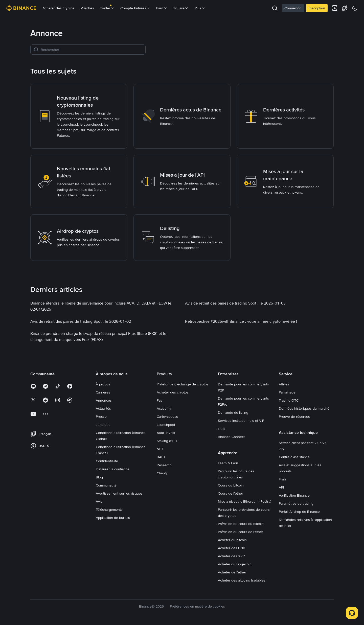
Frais (283, 479)
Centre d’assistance (294, 457)
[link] (79, 116)
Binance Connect (231, 437)
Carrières (103, 392)
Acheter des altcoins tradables (242, 580)
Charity (162, 473)
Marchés (87, 8)
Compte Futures (135, 8)
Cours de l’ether (231, 493)
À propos (103, 384)
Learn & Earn (228, 463)
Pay (160, 400)
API (281, 487)
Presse (101, 416)
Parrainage (287, 392)
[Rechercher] (92, 50)
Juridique (103, 425)
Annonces (104, 400)
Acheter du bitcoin (232, 540)
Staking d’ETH (168, 441)
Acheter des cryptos (58, 8)
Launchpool (166, 425)
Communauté (106, 485)
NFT (160, 449)
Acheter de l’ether (232, 572)
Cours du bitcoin (231, 485)
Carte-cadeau (167, 416)
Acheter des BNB (232, 548)
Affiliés (284, 384)
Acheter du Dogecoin (235, 564)
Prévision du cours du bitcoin (241, 524)
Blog (99, 477)
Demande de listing (233, 412)
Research (164, 465)
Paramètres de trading (296, 503)
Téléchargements (109, 510)
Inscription (317, 8)
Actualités (103, 408)
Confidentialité (107, 461)
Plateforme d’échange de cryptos (183, 384)
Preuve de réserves (294, 416)
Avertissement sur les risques (119, 493)
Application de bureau (113, 518)
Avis (99, 501)
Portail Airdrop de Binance (299, 512)
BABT (161, 457)
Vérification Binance (294, 495)
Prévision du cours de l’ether (241, 532)
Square (181, 8)
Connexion (293, 8)
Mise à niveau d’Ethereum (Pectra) (245, 501)
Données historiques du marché (304, 408)
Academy (164, 408)
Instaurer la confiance (113, 469)
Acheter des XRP (231, 556)
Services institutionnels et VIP (241, 421)
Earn (162, 8)
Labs (222, 429)
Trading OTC (289, 400)
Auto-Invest (166, 433)
